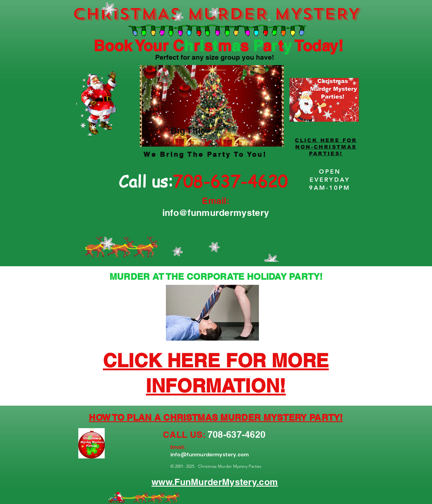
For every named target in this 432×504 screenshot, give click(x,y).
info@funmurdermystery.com (210, 455)
